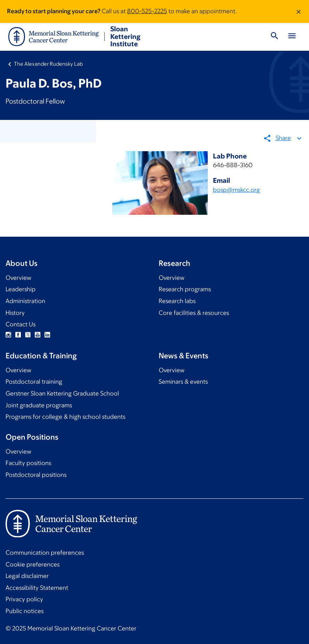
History (15, 313)
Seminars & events (183, 382)
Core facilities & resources (194, 313)
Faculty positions (28, 463)
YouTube (38, 335)
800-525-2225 (147, 11)
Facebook (18, 335)
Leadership (21, 289)
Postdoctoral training (34, 382)
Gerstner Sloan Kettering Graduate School (62, 393)
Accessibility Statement (37, 588)
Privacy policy (24, 599)
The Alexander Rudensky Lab (48, 64)
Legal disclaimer (27, 576)
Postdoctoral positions (36, 475)
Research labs (177, 301)
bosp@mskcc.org (237, 190)
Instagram (8, 335)
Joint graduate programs (39, 405)
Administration (25, 301)
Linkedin (47, 335)
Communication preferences (45, 553)
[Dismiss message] (299, 11)
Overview (18, 278)
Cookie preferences (33, 564)
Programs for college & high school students (65, 417)
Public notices (25, 611)
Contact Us (21, 324)
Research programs (185, 289)
